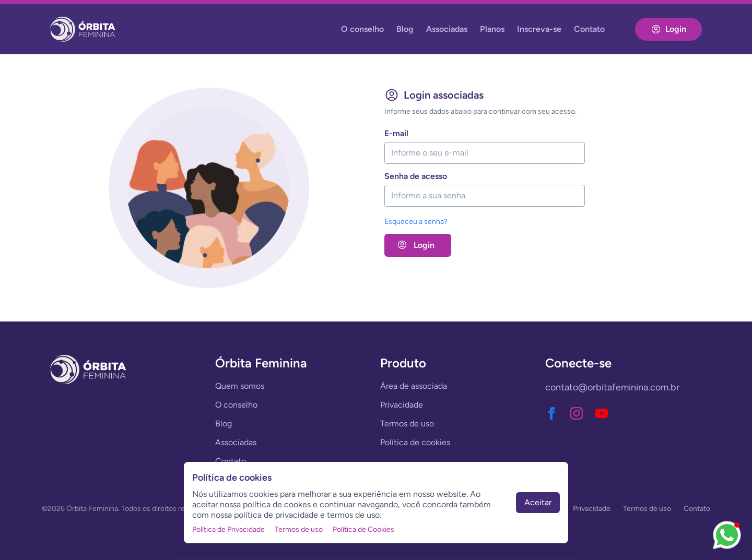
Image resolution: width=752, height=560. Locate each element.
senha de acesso (416, 176)
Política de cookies (415, 442)
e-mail (396, 133)
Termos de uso (407, 424)
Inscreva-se (539, 29)
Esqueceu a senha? (416, 222)
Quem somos (240, 386)
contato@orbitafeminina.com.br (612, 387)
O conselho (362, 29)
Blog (405, 29)
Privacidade (402, 405)
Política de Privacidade (228, 529)
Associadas (447, 29)
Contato (589, 29)
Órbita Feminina (92, 509)
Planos (492, 29)
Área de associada (414, 386)
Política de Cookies (363, 529)
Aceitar (538, 502)
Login (668, 29)
